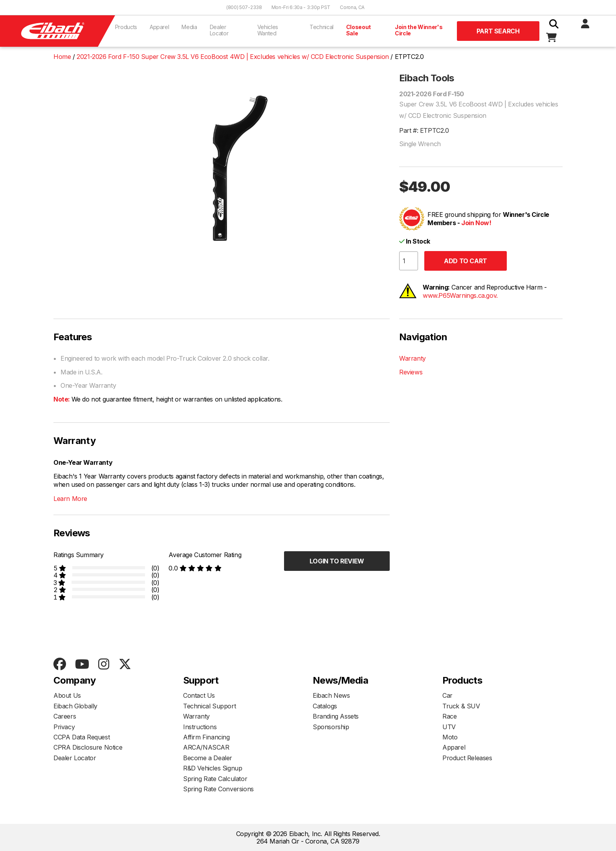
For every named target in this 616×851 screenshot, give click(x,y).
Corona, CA (352, 7)
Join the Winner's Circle (419, 30)
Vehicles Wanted (268, 30)
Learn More (70, 499)
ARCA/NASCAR (206, 747)
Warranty (412, 358)
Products (126, 27)
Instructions (200, 727)
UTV (449, 727)
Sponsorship (331, 727)
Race (449, 716)
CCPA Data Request (82, 737)
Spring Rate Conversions (218, 789)
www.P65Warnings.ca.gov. (460, 295)
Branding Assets (336, 716)
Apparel (159, 27)
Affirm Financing (206, 737)
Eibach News (331, 695)
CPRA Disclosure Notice (88, 747)
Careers (65, 716)
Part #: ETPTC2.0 (424, 130)
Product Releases (467, 758)
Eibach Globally (75, 706)
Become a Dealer (208, 758)
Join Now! (476, 223)
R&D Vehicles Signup (213, 768)
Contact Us (199, 695)
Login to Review (337, 561)
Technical (322, 27)
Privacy (64, 727)
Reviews (411, 372)
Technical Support (209, 706)
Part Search (498, 31)
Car (447, 695)
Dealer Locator (219, 30)
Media (189, 27)
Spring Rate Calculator (215, 779)
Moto (450, 737)
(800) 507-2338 (244, 7)
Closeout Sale (358, 30)
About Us (67, 695)
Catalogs (325, 706)
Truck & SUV (461, 706)
